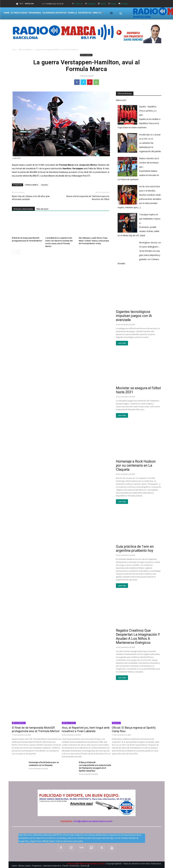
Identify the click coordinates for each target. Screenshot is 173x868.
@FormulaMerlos (26, 50)
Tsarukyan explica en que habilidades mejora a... (150, 219)
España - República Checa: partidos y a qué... (148, 111)
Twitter (113, 4)
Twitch (103, 4)
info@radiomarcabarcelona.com (93, 821)
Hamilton (45, 185)
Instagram (92, 4)
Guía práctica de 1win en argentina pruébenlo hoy (135, 549)
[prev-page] (14, 252)
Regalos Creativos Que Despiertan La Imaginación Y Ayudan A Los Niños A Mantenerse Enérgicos (138, 637)
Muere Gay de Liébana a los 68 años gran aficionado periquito (31, 198)
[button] (121, 14)
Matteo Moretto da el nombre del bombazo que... (149, 163)
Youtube (124, 4)
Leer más (122, 343)
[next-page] (18, 252)
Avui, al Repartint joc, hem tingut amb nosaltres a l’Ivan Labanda (86, 729)
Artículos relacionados (23, 209)
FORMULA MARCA (31, 185)
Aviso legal (72, 864)
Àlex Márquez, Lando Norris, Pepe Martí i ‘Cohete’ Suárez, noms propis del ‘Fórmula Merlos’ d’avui (94, 241)
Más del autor (43, 209)
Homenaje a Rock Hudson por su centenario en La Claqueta (136, 465)
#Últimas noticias (69, 723)
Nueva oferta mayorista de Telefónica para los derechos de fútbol (88, 198)
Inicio (14, 50)
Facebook (79, 4)
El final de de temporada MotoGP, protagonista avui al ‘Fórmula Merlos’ (36, 729)
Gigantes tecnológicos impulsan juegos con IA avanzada (134, 316)
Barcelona (116, 723)
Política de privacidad (87, 864)
